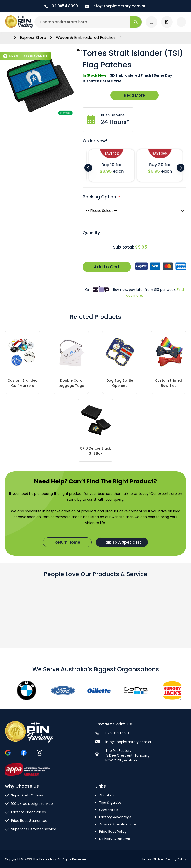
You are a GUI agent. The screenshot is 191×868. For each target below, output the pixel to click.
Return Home (67, 542)
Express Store (34, 38)
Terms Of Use (152, 859)
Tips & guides (110, 803)
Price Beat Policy (113, 832)
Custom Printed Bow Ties (168, 383)
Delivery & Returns (114, 839)
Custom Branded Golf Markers (23, 383)
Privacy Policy (176, 859)
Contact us (109, 810)
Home (7, 38)
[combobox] (88, 22)
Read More (134, 95)
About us (107, 795)
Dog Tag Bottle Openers (120, 383)
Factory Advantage (115, 817)
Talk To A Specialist (122, 542)
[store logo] (19, 22)
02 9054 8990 (61, 6)
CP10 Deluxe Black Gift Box (95, 451)
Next (181, 168)
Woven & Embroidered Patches (86, 38)
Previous (88, 168)
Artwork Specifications (118, 824)
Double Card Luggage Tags (71, 383)
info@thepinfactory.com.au (116, 6)
